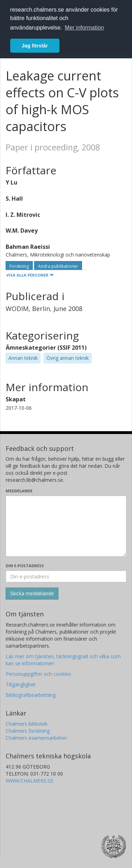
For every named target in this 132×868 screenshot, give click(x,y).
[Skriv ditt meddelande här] (66, 526)
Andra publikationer (58, 266)
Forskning (19, 266)
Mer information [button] (84, 28)
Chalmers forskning (28, 731)
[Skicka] (32, 594)
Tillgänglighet (21, 684)
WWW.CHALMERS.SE (29, 781)
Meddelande (19, 491)
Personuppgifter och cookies (38, 674)
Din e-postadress (25, 566)
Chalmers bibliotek (27, 724)
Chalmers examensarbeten (36, 738)
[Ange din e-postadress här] (66, 576)
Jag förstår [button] (35, 46)
